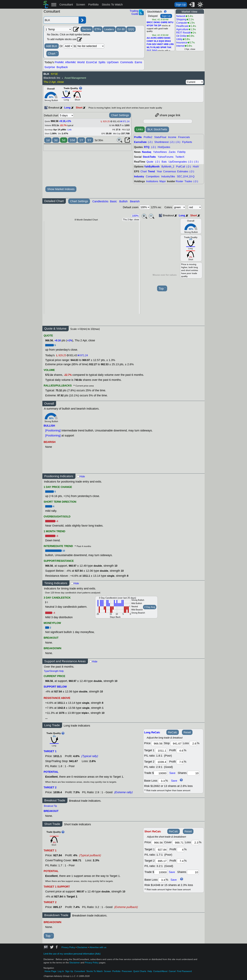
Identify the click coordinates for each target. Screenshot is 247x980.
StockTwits (149, 157)
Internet (180, 46)
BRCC (150, 22)
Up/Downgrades (178, 162)
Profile (138, 137)
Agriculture (182, 29)
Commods (127, 62)
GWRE (164, 22)
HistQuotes (164, 147)
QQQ (131, 29)
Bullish (123, 201)
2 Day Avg (150, 607)
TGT (149, 51)
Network (181, 16)
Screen (81, 5)
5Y (89, 140)
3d (56, 140)
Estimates (183, 171)
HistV (196, 167)
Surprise (50, 67)
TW (155, 26)
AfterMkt (70, 62)
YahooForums (166, 157)
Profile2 (148, 137)
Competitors (153, 176)
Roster (180, 181)
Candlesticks (100, 201)
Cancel (172, 971)
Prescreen (127, 971)
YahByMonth (152, 167)
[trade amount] (160, 773)
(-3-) (178, 142)
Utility (179, 39)
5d (64, 140)
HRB (166, 44)
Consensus (170, 171)
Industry (139, 176)
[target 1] (161, 850)
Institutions (152, 181)
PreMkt (59, 62)
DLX (156, 41)
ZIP (159, 26)
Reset (187, 732)
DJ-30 (121, 29)
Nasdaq (147, 152)
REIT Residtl (183, 33)
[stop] (176, 743)
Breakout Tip (50, 806)
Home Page (50, 971)
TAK (169, 47)
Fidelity (181, 152)
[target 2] (161, 762)
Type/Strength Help (54, 671)
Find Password (184, 971)
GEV (154, 44)
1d (48, 140)
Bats (164, 162)
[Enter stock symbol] (61, 20)
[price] (157, 743)
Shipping (181, 19)
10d (72, 140)
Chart (53, 54)
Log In (61, 971)
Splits (102, 62)
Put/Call (181, 167)
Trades (188, 181)
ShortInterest (161, 142)
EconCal (92, 62)
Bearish (135, 201)
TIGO (155, 51)
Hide (82, 476)
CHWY (150, 41)
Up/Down (113, 62)
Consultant (66, 5)
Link (69, 130)
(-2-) (150, 142)
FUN (149, 44)
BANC (167, 38)
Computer (182, 23)
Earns (138, 62)
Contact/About (160, 971)
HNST (160, 44)
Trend (151, 171)
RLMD (157, 47)
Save (172, 773)
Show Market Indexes (61, 189)
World (81, 62)
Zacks (172, 152)
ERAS (168, 41)
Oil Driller (182, 36)
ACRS (154, 38)
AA (148, 38)
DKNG (157, 22)
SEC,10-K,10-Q (186, 176)
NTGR (150, 26)
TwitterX (180, 157)
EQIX (162, 41)
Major (163, 181)
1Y (81, 140)
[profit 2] (180, 762)
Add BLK (52, 46)
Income (172, 137)
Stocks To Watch (112, 5)
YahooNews (160, 152)
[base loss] (162, 781)
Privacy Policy (68, 947)
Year (159, 171)
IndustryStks (168, 176)
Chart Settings (120, 115)
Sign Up (181, 5)
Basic (113, 201)
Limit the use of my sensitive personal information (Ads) (72, 954)
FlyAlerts (187, 142)
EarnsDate (140, 142)
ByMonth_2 (168, 167)
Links (140, 129)
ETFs (98, 29)
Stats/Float (160, 137)
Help (150, 971)
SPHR (163, 47)
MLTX (150, 47)
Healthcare (182, 26)
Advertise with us (98, 947)
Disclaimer (82, 947)
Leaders (109, 29)
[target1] (161, 751)
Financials (184, 137)
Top (162, 289)
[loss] (193, 743)
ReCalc (173, 732)
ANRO (160, 38)
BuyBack (62, 67)
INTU (171, 22)
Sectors (87, 29)
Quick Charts (140, 971)
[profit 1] (180, 751)
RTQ (147, 147)
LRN (171, 44)
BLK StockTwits (157, 129)
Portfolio (93, 5)
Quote (150, 162)
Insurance (182, 43)
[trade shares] (193, 773)
